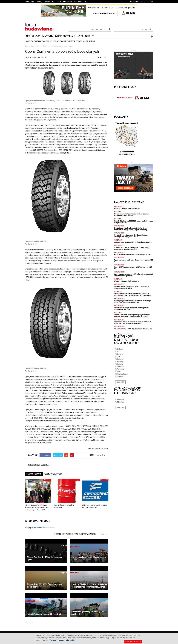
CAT (119, 352)
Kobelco (120, 359)
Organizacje (89, 41)
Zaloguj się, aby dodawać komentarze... (40, 528)
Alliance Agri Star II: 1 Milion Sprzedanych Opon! (44, 558)
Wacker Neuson (123, 374)
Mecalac (120, 402)
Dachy (40, 2)
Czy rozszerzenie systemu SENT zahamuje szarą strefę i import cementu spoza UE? (133, 275)
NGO (86, 2)
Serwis (79, 41)
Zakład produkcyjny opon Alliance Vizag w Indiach (89, 558)
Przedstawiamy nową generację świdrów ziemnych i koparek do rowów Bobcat (132, 215)
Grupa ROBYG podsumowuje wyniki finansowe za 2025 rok (133, 268)
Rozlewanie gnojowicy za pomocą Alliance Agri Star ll (89, 613)
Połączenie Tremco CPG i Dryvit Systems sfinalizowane (133, 329)
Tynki (59, 2)
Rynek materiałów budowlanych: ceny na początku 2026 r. (133, 261)
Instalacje (83, 36)
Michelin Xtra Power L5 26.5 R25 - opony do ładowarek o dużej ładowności (134, 222)
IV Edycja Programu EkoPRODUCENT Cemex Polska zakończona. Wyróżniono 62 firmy (132, 248)
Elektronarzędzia (87, 534)
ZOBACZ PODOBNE (34, 474)
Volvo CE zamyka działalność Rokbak (127, 209)
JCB (119, 357)
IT (93, 36)
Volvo (119, 372)
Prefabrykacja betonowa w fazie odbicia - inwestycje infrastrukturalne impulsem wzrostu (132, 301)
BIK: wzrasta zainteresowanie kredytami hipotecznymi (133, 255)
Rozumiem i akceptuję (133, 641)
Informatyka (68, 2)
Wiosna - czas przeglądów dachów (126, 281)
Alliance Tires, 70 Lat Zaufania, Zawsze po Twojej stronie (45, 586)
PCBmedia (78, 2)
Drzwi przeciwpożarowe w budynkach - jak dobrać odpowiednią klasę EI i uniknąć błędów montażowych (133, 294)
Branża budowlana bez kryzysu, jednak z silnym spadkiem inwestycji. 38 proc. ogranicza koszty (131, 229)
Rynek (58, 36)
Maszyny (48, 36)
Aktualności (33, 36)
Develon (120, 354)
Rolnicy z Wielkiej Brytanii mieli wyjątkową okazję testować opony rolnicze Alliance (89, 586)
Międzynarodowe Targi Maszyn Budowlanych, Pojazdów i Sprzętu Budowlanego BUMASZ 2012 (37, 507)
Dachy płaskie (49, 2)
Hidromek (121, 400)
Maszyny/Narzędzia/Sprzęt (39, 41)
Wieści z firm (71, 534)
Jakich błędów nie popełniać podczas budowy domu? (133, 242)
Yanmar (120, 377)
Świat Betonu (30, 2)
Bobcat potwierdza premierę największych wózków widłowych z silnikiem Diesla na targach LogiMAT (132, 316)
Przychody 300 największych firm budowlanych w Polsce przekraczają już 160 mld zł (131, 236)
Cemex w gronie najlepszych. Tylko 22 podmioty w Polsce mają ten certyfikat (132, 287)
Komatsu (121, 362)
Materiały (69, 36)
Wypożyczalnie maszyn (64, 41)
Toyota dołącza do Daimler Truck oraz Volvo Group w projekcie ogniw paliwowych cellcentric (133, 323)
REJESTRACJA (136, 1)
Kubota (120, 364)
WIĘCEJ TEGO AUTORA (53, 474)
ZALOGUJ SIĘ (148, 1)
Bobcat (120, 349)
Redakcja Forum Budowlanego (40, 465)
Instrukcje (59, 534)
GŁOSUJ (120, 382)
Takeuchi (121, 369)
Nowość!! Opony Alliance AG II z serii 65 (44, 614)
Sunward (121, 367)
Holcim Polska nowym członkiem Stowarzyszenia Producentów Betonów (131, 309)
